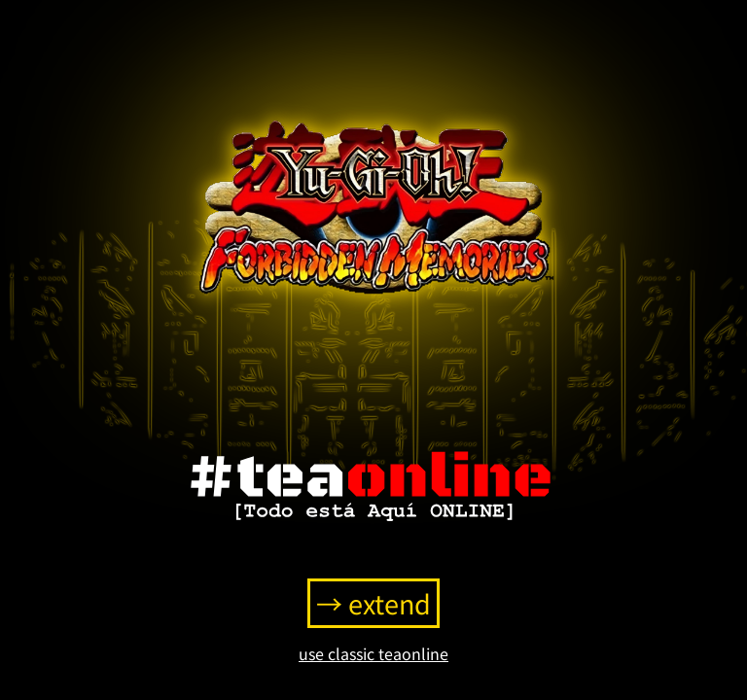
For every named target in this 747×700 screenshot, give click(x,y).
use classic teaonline (373, 653)
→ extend (373, 603)
